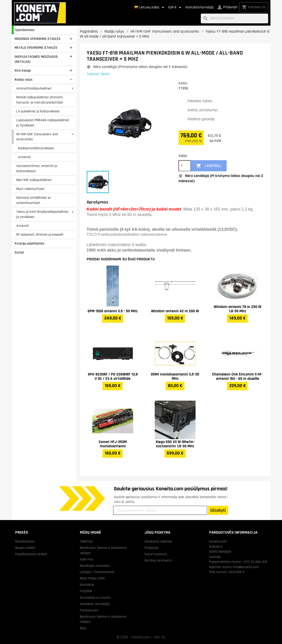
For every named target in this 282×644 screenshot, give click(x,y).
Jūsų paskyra (157, 532)
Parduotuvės (89, 610)
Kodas (183, 83)
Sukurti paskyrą (156, 554)
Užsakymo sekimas (158, 541)
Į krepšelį (209, 166)
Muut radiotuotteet (30, 189)
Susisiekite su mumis (95, 598)
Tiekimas (86, 541)
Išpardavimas (25, 30)
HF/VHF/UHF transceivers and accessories (37, 137)
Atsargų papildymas (29, 243)
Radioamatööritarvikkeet (36, 148)
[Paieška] (234, 18)
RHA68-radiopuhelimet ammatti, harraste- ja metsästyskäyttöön (40, 100)
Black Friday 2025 (92, 578)
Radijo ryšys (23, 80)
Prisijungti (152, 548)
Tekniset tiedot (98, 74)
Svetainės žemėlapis (95, 604)
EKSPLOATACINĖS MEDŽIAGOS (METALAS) (36, 59)
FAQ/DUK (86, 591)
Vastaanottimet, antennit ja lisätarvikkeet (37, 168)
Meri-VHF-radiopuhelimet (34, 180)
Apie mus (87, 559)
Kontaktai (87, 585)
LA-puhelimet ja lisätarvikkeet (38, 111)
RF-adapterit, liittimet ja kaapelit (40, 235)
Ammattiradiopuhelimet (34, 88)
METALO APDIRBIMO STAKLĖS (36, 48)
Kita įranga (23, 70)
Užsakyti (218, 510)
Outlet (19, 252)
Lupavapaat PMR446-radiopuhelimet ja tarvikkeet (43, 123)
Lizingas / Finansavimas (97, 572)
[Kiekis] (185, 166)
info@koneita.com (246, 567)
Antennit (25, 157)
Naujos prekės (25, 548)
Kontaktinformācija (200, 7)
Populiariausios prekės (31, 554)
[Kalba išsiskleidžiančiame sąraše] (150, 7)
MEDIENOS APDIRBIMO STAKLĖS (38, 39)
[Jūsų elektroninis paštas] (160, 510)
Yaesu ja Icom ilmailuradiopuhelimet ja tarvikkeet (42, 214)
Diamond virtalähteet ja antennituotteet (33, 200)
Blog (83, 628)
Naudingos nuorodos (95, 566)
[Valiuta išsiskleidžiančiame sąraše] (176, 7)
